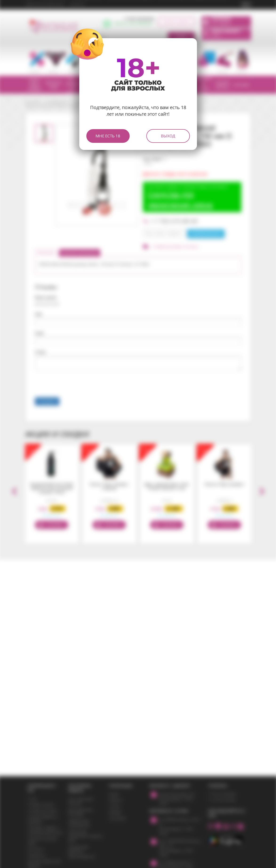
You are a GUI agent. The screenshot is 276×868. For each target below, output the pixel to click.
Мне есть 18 (108, 136)
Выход (168, 136)
